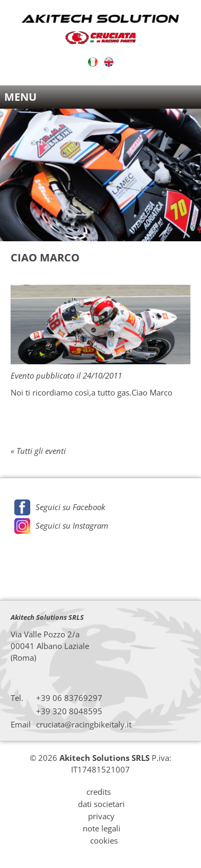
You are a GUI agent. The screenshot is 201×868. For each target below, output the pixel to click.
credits (99, 792)
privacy (101, 816)
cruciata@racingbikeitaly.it (84, 724)
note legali (102, 828)
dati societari (101, 804)
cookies (104, 840)
